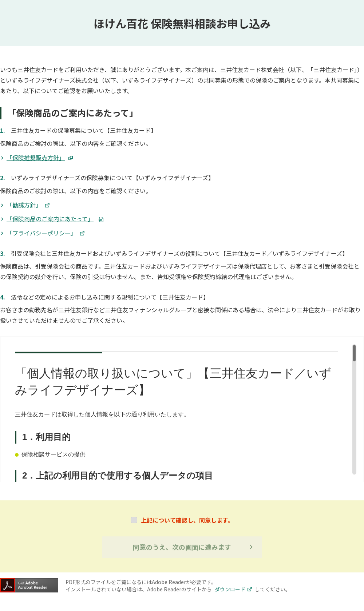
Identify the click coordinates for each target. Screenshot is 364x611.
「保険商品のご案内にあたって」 (50, 219)
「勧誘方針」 (28, 205)
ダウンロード (233, 589)
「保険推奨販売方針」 (40, 158)
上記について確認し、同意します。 (187, 520)
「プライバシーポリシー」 (45, 233)
